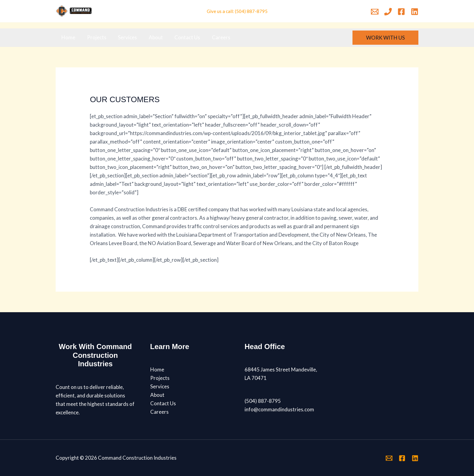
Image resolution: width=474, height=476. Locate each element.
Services (124, 37)
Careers (214, 37)
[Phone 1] (388, 12)
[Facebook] (401, 12)
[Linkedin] (415, 12)
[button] (385, 38)
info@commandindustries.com (279, 409)
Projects (95, 37)
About (151, 37)
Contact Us (181, 37)
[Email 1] (375, 12)
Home (68, 37)
